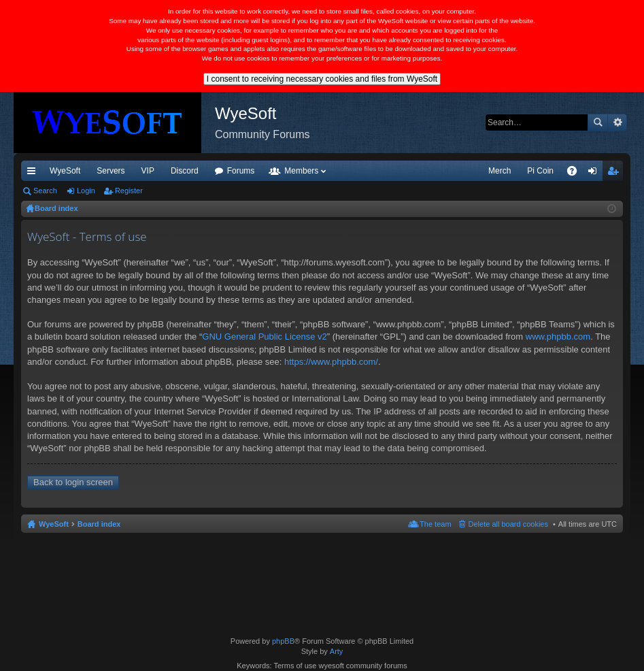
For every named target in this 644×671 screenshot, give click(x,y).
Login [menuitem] (595, 174)
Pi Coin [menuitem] (540, 171)
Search (598, 122)
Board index (99, 524)
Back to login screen (73, 482)
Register (129, 191)
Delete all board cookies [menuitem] (508, 524)
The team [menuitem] (435, 524)
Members (301, 171)
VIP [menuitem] (148, 171)
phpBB (283, 641)
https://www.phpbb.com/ (331, 362)
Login (86, 191)
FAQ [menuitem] (576, 174)
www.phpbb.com (558, 337)
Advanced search (617, 122)
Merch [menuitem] (499, 171)
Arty (337, 651)
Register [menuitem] (616, 174)
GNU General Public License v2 (265, 337)
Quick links (34, 174)
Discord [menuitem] (185, 171)
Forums (241, 171)
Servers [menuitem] (111, 171)
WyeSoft (65, 171)
